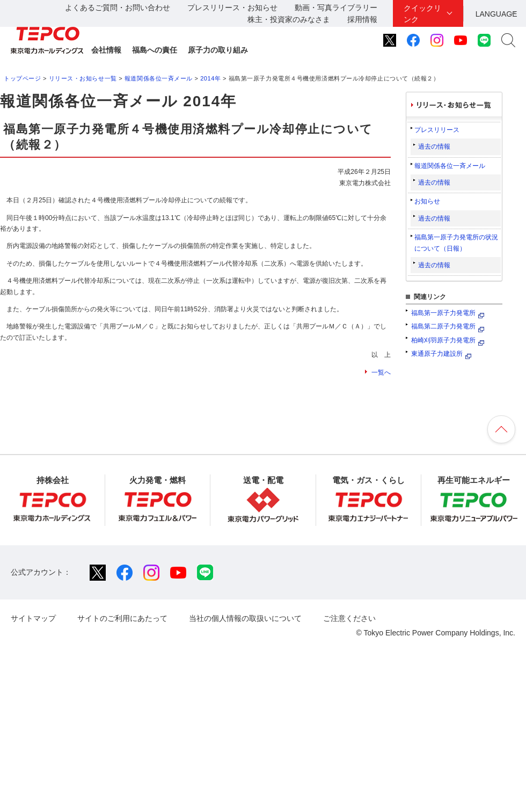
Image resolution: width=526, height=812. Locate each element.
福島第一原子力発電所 (443, 313)
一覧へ (381, 372)
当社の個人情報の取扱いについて (245, 618)
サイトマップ (33, 618)
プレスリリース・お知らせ (232, 8)
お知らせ (427, 201)
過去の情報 (434, 147)
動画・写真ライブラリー (336, 8)
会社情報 (106, 50)
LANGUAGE (496, 14)
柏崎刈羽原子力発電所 (443, 340)
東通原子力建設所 (437, 354)
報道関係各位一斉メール (159, 78)
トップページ (22, 78)
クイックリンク (422, 14)
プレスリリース (437, 130)
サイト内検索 (508, 40)
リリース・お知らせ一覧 (83, 78)
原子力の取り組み (218, 50)
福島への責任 (155, 50)
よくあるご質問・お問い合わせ (118, 8)
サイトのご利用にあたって (122, 618)
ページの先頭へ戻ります (501, 429)
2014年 (210, 78)
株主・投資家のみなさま (289, 19)
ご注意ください (349, 618)
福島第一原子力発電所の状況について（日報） (456, 243)
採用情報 (362, 19)
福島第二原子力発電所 (443, 326)
